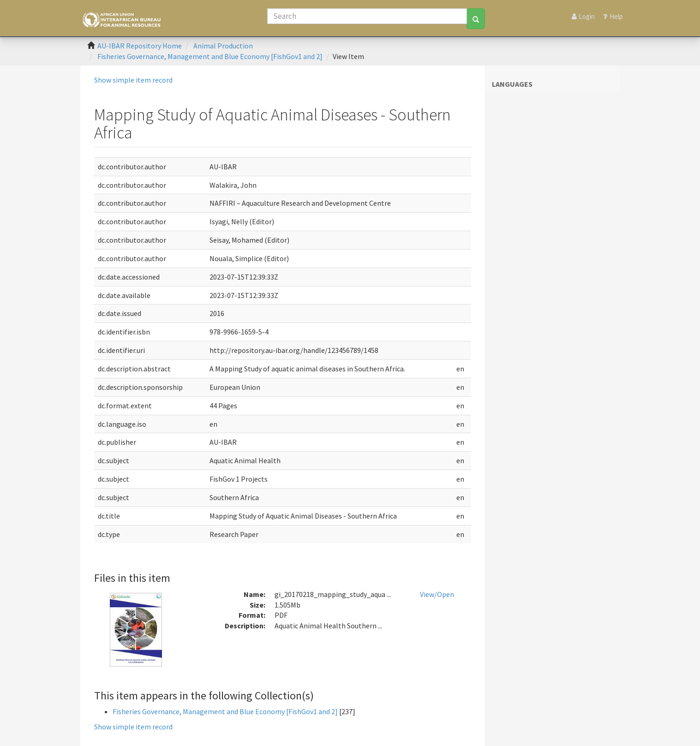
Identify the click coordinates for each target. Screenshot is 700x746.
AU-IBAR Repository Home (140, 46)
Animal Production (223, 46)
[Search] (367, 16)
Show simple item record (133, 80)
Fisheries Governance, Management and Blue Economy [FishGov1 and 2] (210, 56)
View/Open (437, 594)
